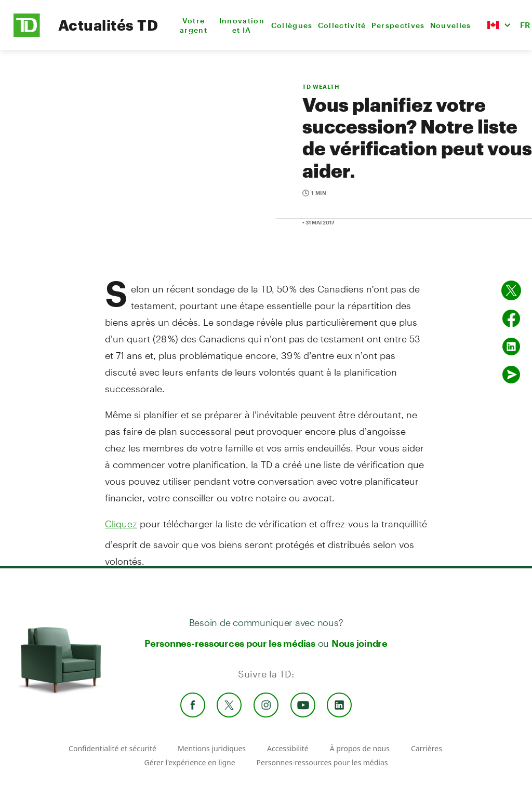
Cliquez (121, 524)
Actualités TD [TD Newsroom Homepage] (108, 25)
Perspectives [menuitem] (398, 25)
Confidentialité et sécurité (112, 748)
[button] (499, 25)
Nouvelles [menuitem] (451, 25)
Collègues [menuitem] (292, 25)
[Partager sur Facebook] (511, 318)
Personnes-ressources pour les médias (230, 643)
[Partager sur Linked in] (511, 347)
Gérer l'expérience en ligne (189, 762)
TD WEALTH (321, 87)
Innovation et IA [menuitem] (242, 25)
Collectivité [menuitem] (342, 25)
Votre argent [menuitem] (194, 25)
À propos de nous (360, 748)
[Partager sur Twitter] (511, 290)
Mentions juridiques (212, 748)
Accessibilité (288, 748)
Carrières (427, 748)
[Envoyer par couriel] (511, 375)
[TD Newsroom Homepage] (27, 34)
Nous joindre (360, 643)
